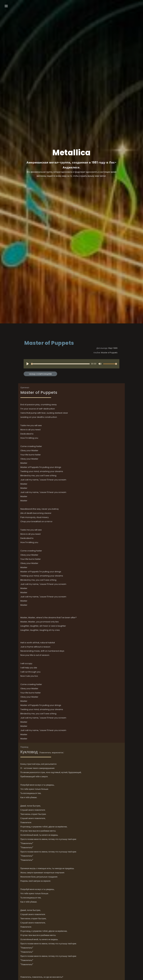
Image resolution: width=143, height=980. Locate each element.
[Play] (28, 364)
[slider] (60, 364)
